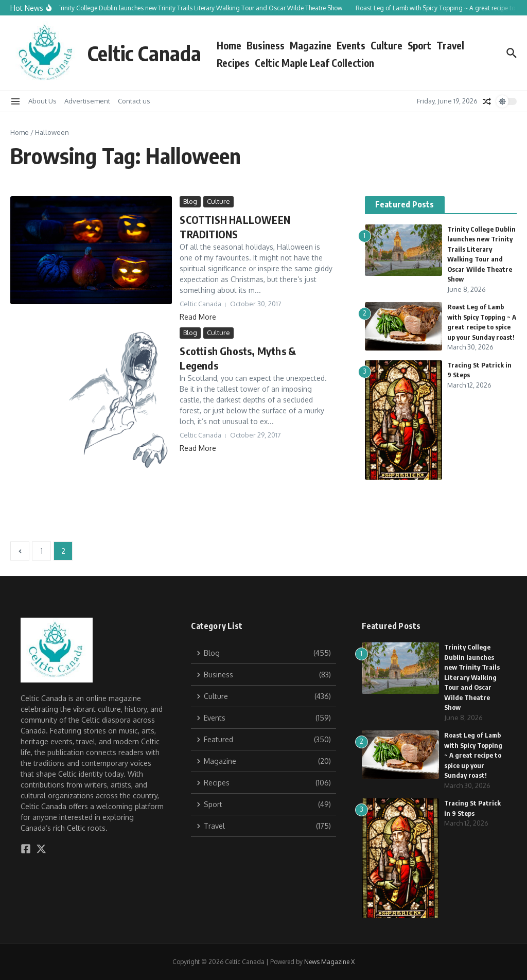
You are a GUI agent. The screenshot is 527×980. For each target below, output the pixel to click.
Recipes (233, 63)
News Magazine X (329, 962)
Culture (387, 45)
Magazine (311, 45)
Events (351, 45)
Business (266, 45)
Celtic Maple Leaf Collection (314, 63)
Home (229, 45)
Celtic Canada (144, 53)
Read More (198, 317)
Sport (419, 45)
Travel (450, 45)
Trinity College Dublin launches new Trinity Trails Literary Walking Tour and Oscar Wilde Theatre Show (472, 677)
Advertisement (87, 101)
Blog (190, 201)
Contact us (134, 101)
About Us (42, 101)
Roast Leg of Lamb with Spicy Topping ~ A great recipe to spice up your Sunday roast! (473, 755)
